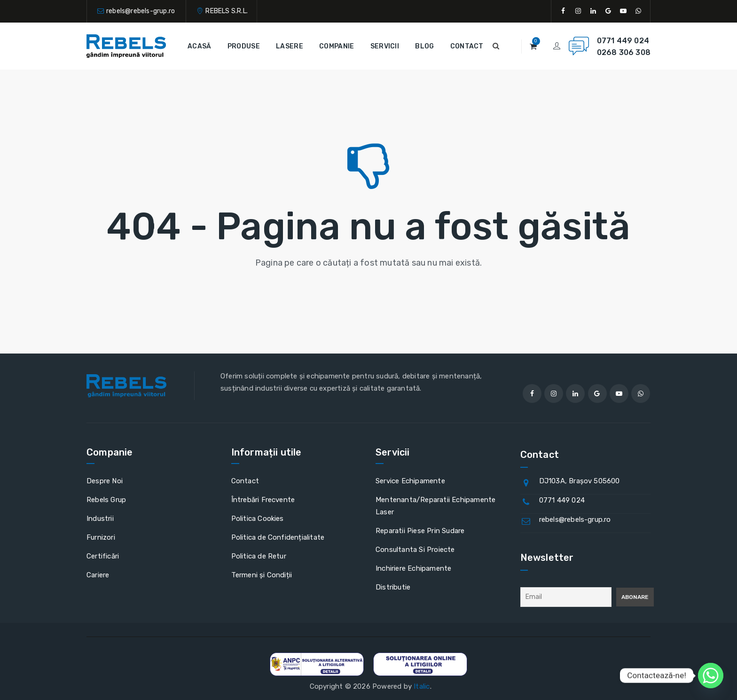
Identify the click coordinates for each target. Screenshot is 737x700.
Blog (424, 46)
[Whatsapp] (711, 676)
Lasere (290, 46)
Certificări (103, 556)
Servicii (385, 46)
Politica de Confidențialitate (278, 537)
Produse (244, 46)
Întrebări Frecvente (263, 500)
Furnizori (101, 537)
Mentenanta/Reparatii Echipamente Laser (435, 506)
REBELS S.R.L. (227, 11)
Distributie (393, 587)
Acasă (200, 46)
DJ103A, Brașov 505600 (580, 481)
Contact (467, 46)
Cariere (98, 575)
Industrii (100, 519)
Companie (337, 46)
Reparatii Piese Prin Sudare (420, 531)
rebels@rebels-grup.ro (141, 11)
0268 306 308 (624, 52)
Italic (422, 686)
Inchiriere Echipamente (413, 568)
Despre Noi (105, 481)
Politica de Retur (259, 556)
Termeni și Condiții (262, 575)
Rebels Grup (106, 500)
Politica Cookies (258, 519)
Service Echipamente (410, 481)
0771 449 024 (623, 41)
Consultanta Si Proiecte (415, 550)
